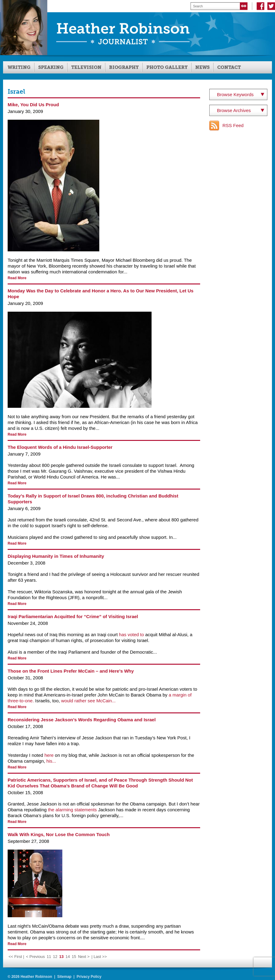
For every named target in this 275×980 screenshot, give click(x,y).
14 (68, 957)
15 (74, 957)
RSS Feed (233, 125)
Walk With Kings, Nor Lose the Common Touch (59, 834)
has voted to (131, 635)
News (202, 67)
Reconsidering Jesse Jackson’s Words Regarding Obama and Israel (82, 720)
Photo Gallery (167, 67)
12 (55, 957)
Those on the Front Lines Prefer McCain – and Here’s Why (71, 671)
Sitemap (64, 977)
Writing (19, 67)
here (49, 755)
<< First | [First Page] (16, 957)
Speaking (51, 67)
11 (49, 957)
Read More (17, 278)
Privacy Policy (89, 977)
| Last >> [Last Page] (99, 957)
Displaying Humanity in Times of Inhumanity (56, 556)
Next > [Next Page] (84, 957)
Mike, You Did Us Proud (33, 105)
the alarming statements (72, 810)
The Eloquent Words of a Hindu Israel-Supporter (60, 447)
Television (86, 67)
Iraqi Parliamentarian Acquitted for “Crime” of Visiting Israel (73, 616)
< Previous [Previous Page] (35, 957)
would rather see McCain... (88, 701)
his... (51, 761)
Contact (229, 67)
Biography (124, 67)
